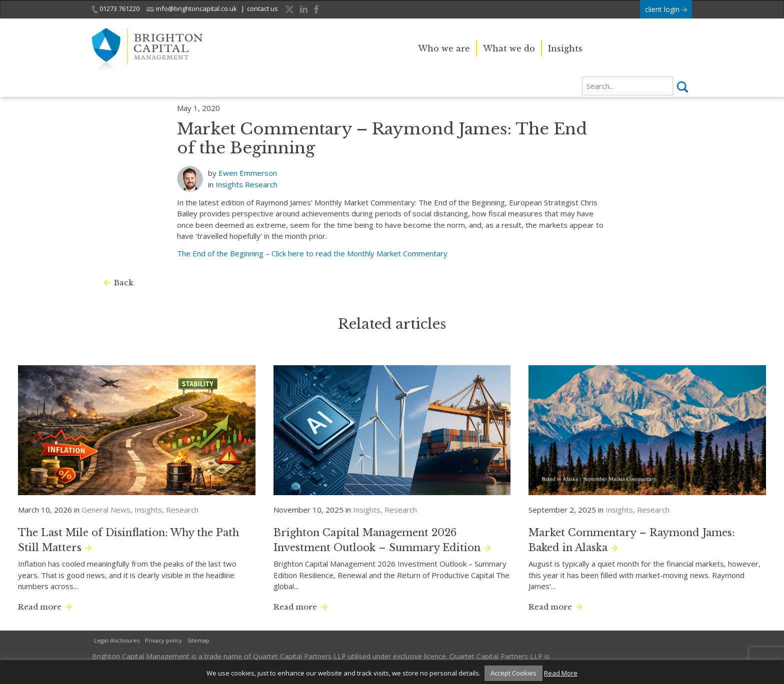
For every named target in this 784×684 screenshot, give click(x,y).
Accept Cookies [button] (513, 673)
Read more (40, 607)
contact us (262, 8)
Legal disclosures (117, 640)
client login (666, 9)
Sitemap (198, 640)
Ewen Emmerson (248, 173)
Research (261, 184)
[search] (627, 86)
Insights (565, 48)
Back (124, 283)
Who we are (444, 48)
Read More (561, 673)
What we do (509, 48)
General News (106, 510)
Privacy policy (163, 640)
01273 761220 (116, 9)
